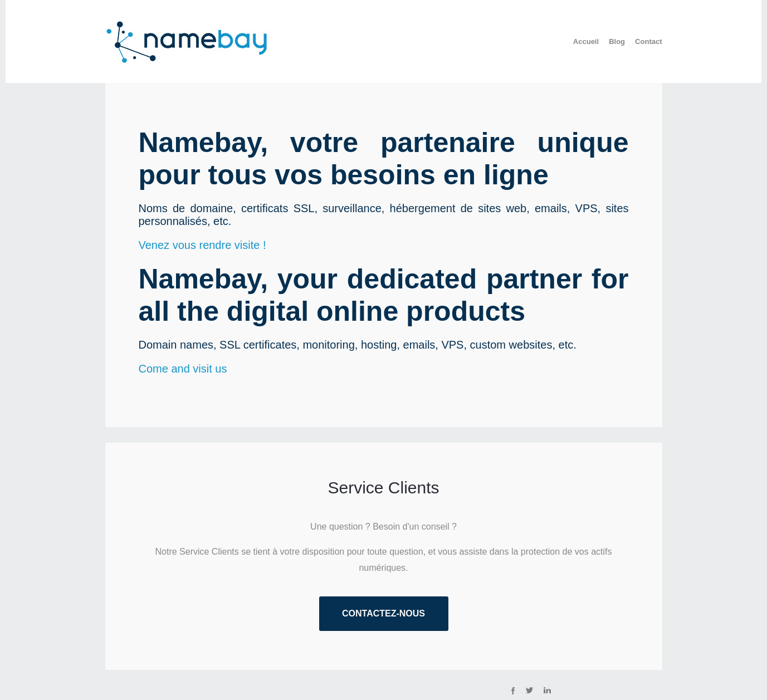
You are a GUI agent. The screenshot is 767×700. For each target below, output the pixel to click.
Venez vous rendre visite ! (202, 245)
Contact (648, 41)
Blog (617, 41)
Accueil (586, 41)
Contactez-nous (384, 613)
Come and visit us (183, 369)
